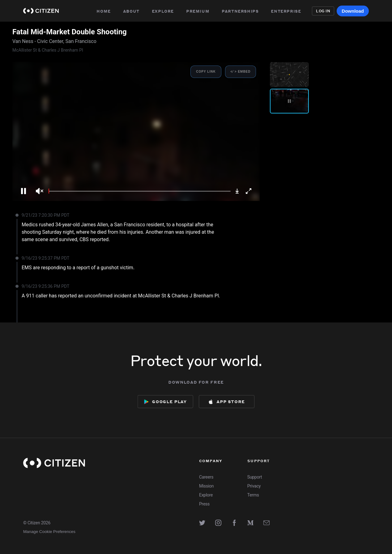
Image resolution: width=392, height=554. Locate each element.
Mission (206, 486)
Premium (198, 11)
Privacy (254, 486)
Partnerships (241, 11)
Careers (206, 477)
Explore (163, 11)
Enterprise (288, 11)
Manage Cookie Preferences (49, 532)
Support (255, 477)
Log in (323, 11)
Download (353, 11)
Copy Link (206, 72)
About (131, 11)
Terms (253, 495)
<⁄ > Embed (240, 72)
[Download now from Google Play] (164, 402)
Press (204, 504)
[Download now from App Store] (227, 402)
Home (103, 11)
